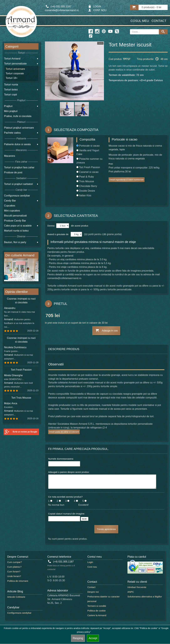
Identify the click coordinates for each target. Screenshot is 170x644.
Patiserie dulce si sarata (17, 144)
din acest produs (79, 226)
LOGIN (95, 6)
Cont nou (92, 567)
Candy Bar (10, 201)
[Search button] (163, 32)
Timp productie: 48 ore (152, 59)
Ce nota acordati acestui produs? (65, 497)
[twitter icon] (117, 31)
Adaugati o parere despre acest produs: (69, 472)
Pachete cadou (12, 133)
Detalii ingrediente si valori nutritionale (127, 180)
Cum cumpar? (15, 562)
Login (90, 562)
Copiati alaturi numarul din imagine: (67, 514)
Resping (78, 638)
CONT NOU (97, 10)
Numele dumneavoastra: (61, 459)
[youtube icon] (110, 31)
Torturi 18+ (12, 78)
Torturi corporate (15, 73)
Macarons (10, 156)
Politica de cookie (97, 611)
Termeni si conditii (97, 606)
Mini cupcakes (12, 211)
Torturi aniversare (15, 69)
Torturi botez (11, 90)
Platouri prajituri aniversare (19, 128)
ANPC (131, 592)
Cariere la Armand (97, 615)
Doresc (52, 226)
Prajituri (8, 106)
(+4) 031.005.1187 (61, 562)
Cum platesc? (14, 567)
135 (104, 234)
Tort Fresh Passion (21, 370)
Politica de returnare (18, 581)
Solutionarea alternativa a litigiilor (145, 597)
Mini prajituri (11, 111)
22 (86, 234)
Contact (159, 21)
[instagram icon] (97, 31)
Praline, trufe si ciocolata (18, 116)
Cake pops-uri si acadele (18, 226)
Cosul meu (140, 21)
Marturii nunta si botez (16, 231)
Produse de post (13, 172)
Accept (93, 638)
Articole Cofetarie (16, 597)
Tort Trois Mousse (21, 398)
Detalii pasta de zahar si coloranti (64, 432)
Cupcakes (10, 206)
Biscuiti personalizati (15, 216)
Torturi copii (10, 95)
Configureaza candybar (17, 196)
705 (49, 316)
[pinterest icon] (104, 31)
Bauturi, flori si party (15, 242)
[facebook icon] (91, 31)
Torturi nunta (11, 85)
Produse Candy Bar (15, 221)
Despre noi (93, 592)
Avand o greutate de (58, 234)
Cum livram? (14, 571)
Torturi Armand (12, 59)
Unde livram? (14, 576)
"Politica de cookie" (149, 628)
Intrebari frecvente (137, 587)
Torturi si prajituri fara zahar (19, 167)
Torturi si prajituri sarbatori (18, 184)
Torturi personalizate (15, 64)
